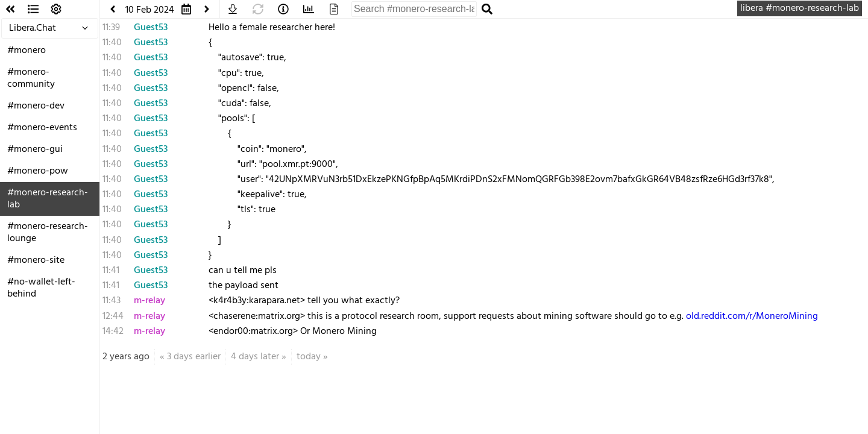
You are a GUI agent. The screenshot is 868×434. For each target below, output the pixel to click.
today (309, 357)
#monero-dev (36, 106)
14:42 (113, 332)
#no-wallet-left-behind (41, 288)
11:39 (111, 28)
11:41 (111, 271)
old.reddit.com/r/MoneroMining (752, 316)
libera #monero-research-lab (800, 8)
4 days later (255, 357)
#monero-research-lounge (48, 233)
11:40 (112, 43)
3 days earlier (194, 357)
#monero (27, 51)
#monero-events (42, 128)
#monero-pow (38, 171)
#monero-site (36, 260)
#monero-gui (35, 149)
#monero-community (31, 78)
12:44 (113, 316)
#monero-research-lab (48, 199)
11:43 (112, 301)
